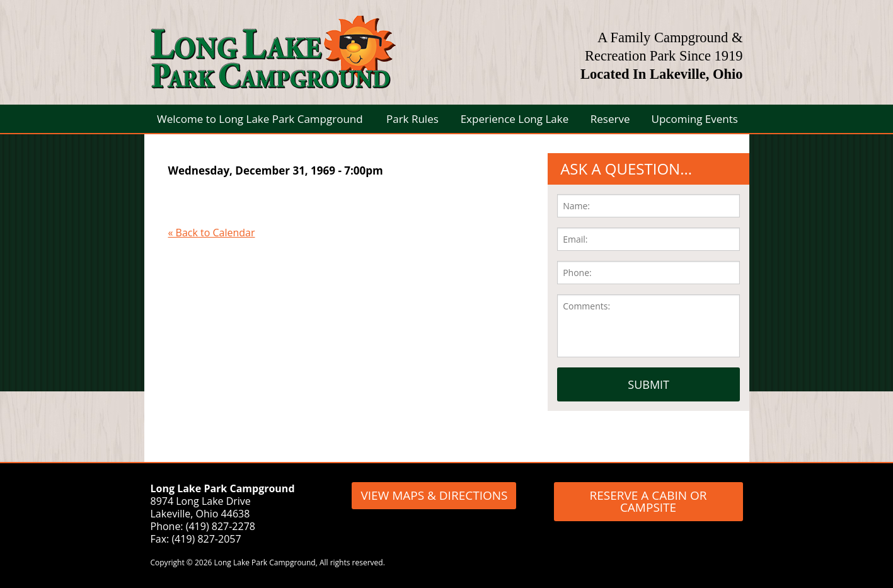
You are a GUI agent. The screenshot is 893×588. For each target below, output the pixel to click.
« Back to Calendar (212, 233)
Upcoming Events (695, 119)
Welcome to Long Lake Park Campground (260, 119)
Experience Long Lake (515, 119)
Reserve (610, 119)
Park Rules (412, 119)
